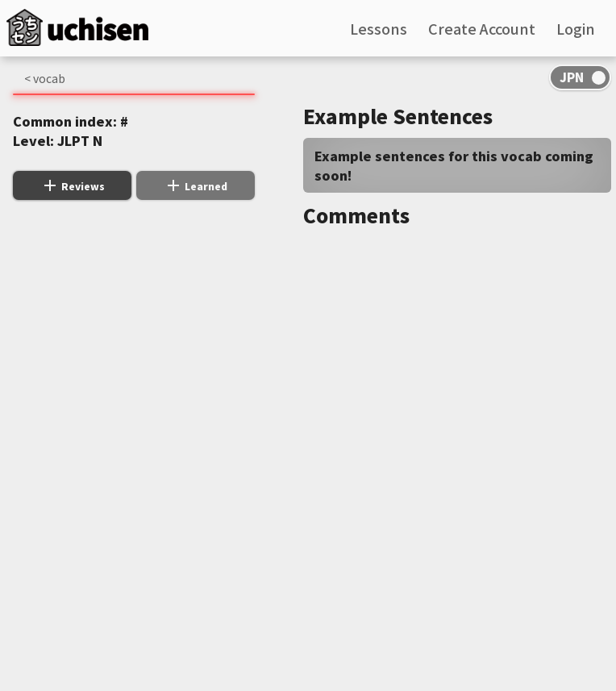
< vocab (45, 78)
